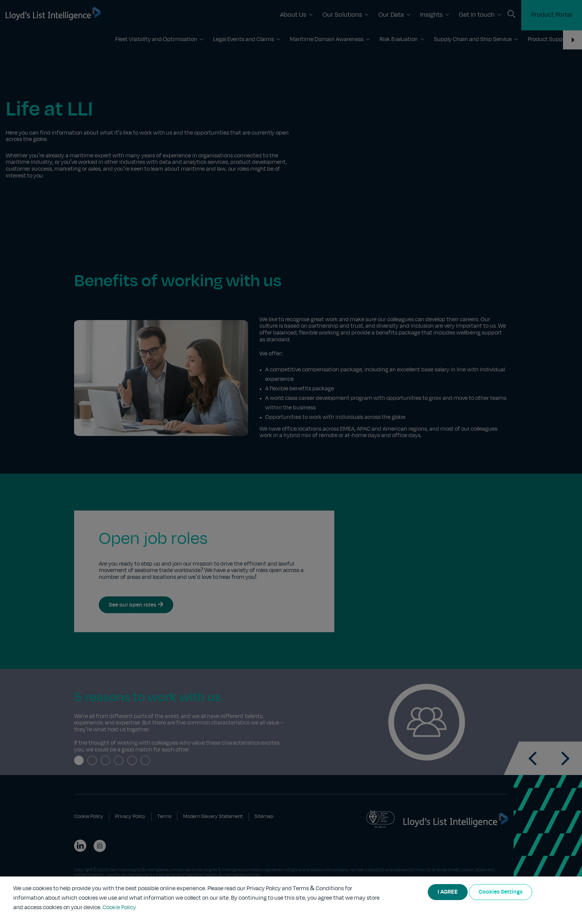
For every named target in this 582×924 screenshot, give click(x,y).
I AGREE (448, 892)
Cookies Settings (501, 892)
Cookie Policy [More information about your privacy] (119, 908)
